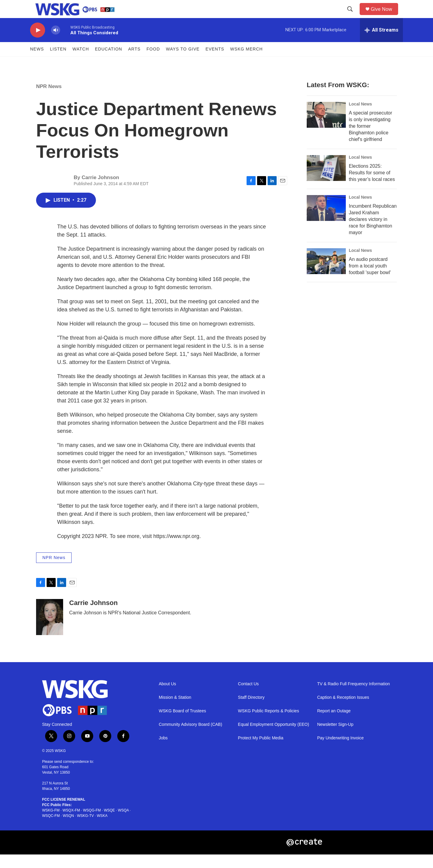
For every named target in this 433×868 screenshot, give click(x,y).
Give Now (385, 16)
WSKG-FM (51, 824)
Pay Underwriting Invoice (341, 752)
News (37, 63)
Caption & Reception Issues (343, 711)
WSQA (123, 824)
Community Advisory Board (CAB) (190, 738)
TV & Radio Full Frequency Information (354, 697)
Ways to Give (183, 63)
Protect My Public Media (261, 752)
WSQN (68, 829)
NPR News (49, 100)
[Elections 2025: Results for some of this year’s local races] (326, 182)
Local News (360, 118)
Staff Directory (251, 711)
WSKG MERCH (247, 63)
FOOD (153, 63)
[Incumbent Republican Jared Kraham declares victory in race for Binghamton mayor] (326, 222)
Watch (81, 63)
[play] (38, 44)
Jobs (163, 752)
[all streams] (381, 44)
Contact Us (248, 697)
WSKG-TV (85, 829)
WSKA (102, 829)
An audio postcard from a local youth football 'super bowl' (370, 279)
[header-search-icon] (352, 16)
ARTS (134, 63)
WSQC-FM (51, 829)
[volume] (56, 44)
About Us (167, 697)
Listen (58, 63)
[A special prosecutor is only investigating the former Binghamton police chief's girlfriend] (326, 128)
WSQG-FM (92, 824)
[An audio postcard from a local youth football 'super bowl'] (326, 275)
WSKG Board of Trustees (182, 724)
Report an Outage (334, 724)
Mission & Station (175, 711)
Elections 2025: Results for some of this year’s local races (372, 186)
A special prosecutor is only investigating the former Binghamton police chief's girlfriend (370, 140)
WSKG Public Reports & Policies (268, 724)
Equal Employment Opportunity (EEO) (273, 738)
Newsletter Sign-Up (335, 738)
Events (215, 63)
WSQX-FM (71, 824)
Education (109, 63)
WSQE (109, 824)
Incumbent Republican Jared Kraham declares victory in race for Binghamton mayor (373, 233)
